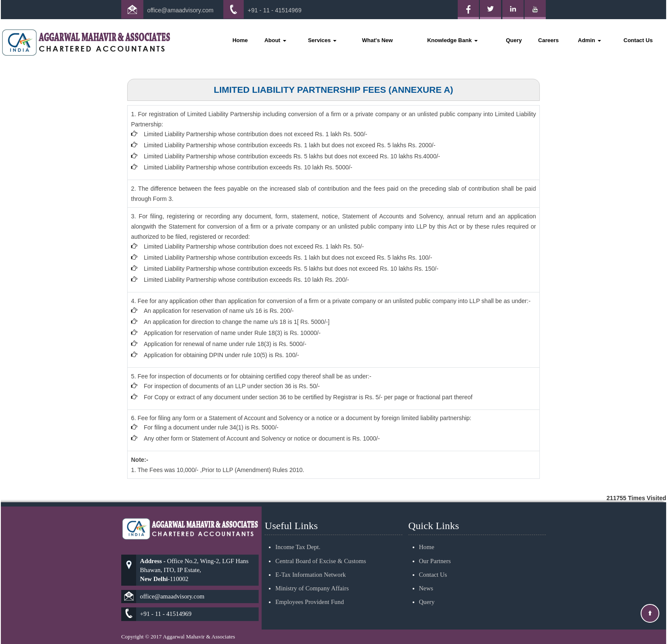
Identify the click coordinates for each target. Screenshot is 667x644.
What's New (377, 40)
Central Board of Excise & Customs (321, 551)
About (275, 40)
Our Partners (435, 551)
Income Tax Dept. (298, 537)
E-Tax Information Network (311, 564)
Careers (548, 40)
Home (240, 40)
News (426, 578)
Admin (590, 40)
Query (514, 40)
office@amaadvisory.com (180, 10)
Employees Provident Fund (309, 592)
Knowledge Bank (452, 40)
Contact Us (638, 40)
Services (322, 40)
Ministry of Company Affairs (312, 578)
